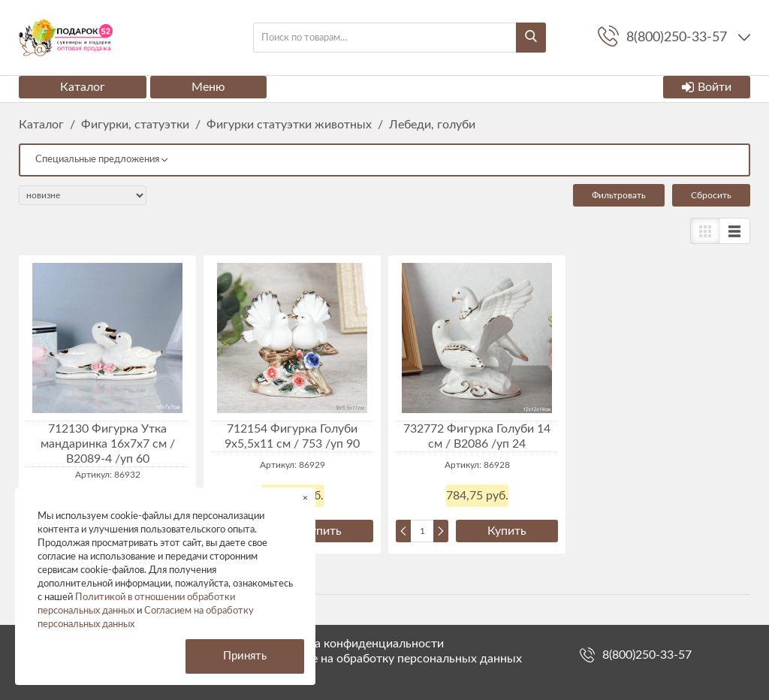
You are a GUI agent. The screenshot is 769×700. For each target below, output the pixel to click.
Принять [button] (245, 656)
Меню (208, 87)
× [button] (305, 498)
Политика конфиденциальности (355, 644)
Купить (322, 531)
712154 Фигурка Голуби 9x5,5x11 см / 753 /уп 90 (292, 436)
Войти (707, 87)
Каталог (83, 87)
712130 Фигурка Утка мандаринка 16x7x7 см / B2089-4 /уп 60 (108, 444)
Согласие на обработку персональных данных (394, 659)
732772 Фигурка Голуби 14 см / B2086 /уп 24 (477, 436)
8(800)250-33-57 (647, 655)
